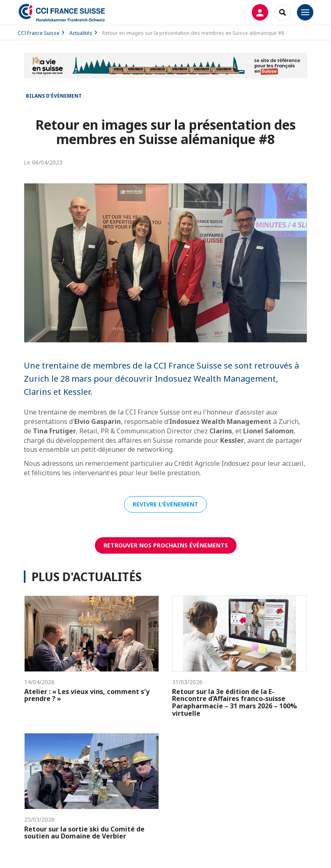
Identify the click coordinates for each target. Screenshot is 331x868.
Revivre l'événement (165, 504)
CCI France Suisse (39, 33)
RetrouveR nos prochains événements (166, 545)
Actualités (81, 33)
